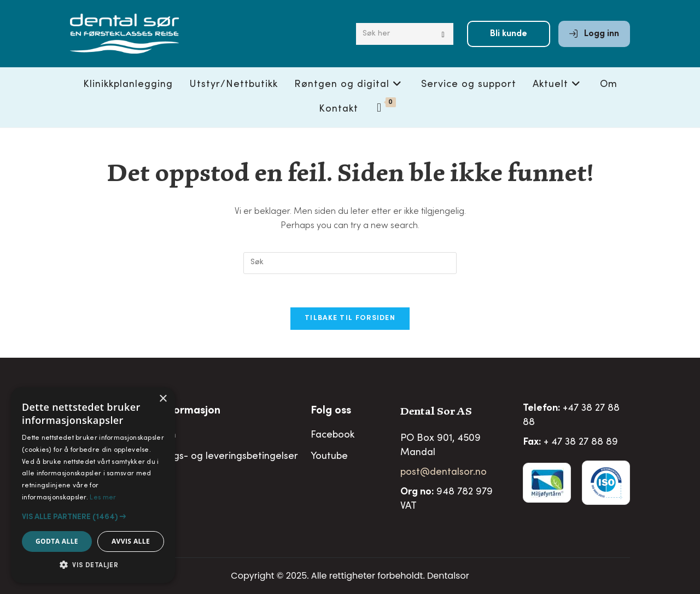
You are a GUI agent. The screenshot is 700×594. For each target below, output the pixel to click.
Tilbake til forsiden (350, 319)
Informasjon (190, 411)
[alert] (93, 485)
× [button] (163, 399)
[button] (93, 517)
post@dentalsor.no (444, 473)
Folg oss (331, 411)
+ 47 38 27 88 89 (581, 442)
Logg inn (594, 34)
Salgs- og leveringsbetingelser (229, 457)
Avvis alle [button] (131, 541)
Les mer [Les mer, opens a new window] (103, 498)
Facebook (332, 435)
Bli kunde (509, 34)
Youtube (329, 457)
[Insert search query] (350, 263)
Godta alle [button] (57, 541)
